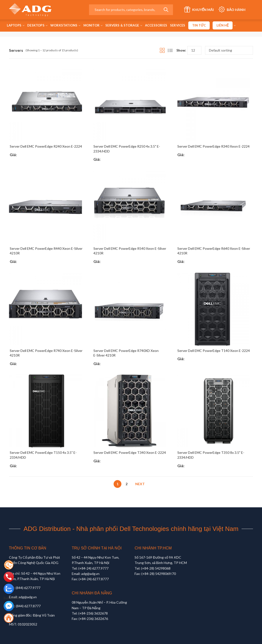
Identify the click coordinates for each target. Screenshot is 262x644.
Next (140, 484)
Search (166, 10)
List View (170, 50)
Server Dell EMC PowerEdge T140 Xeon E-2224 (214, 351)
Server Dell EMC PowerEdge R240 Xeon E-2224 (46, 146)
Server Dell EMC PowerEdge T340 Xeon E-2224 (130, 452)
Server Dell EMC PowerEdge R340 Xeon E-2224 (213, 146)
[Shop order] (229, 50)
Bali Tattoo (12, 598)
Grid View (162, 50)
